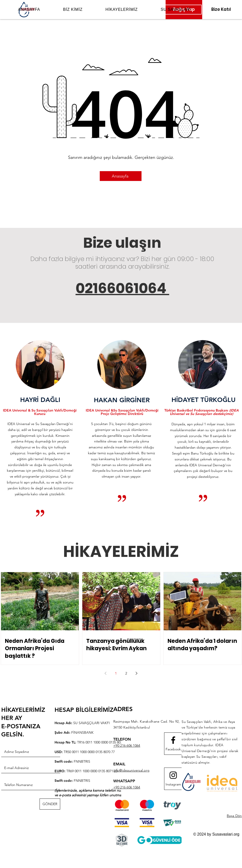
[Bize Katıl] (221, 10)
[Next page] (137, 673)
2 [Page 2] (126, 673)
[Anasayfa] (121, 176)
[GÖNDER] (50, 804)
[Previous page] (106, 673)
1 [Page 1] (116, 673)
